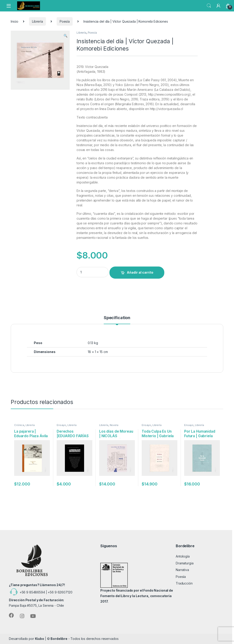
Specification (117, 318)
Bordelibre (59, 639)
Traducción (184, 583)
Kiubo (40, 639)
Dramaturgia (185, 563)
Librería (37, 21)
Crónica (19, 425)
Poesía (65, 21)
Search (209, 6)
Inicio (15, 21)
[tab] (117, 320)
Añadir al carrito (140, 272)
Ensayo (61, 425)
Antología (183, 556)
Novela (114, 425)
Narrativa (182, 570)
